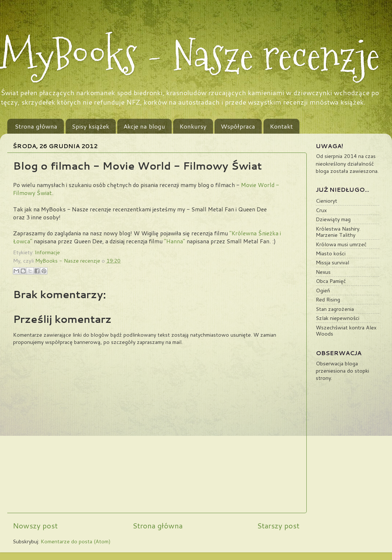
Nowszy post (35, 525)
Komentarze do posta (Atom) (76, 541)
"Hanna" (175, 241)
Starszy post (278, 525)
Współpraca (238, 126)
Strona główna (36, 126)
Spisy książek (91, 126)
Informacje (47, 252)
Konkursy (193, 126)
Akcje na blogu (144, 126)
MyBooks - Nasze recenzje (190, 55)
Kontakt (281, 126)
